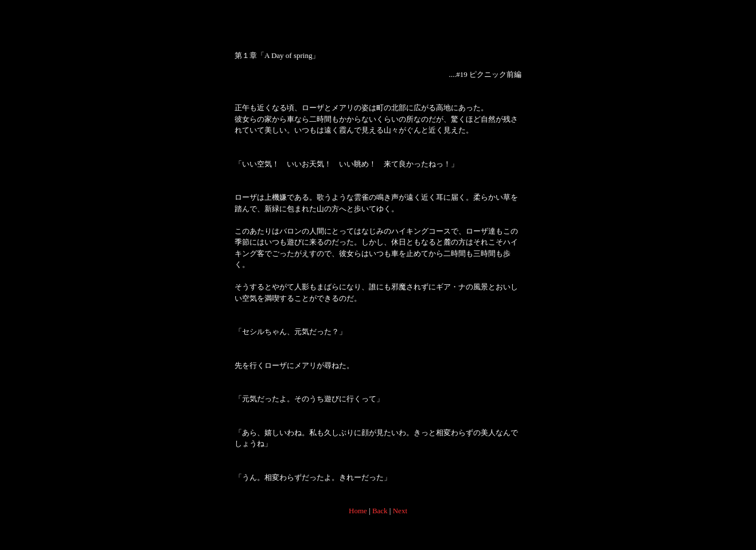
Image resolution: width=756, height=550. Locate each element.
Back (380, 511)
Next (400, 511)
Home (358, 511)
